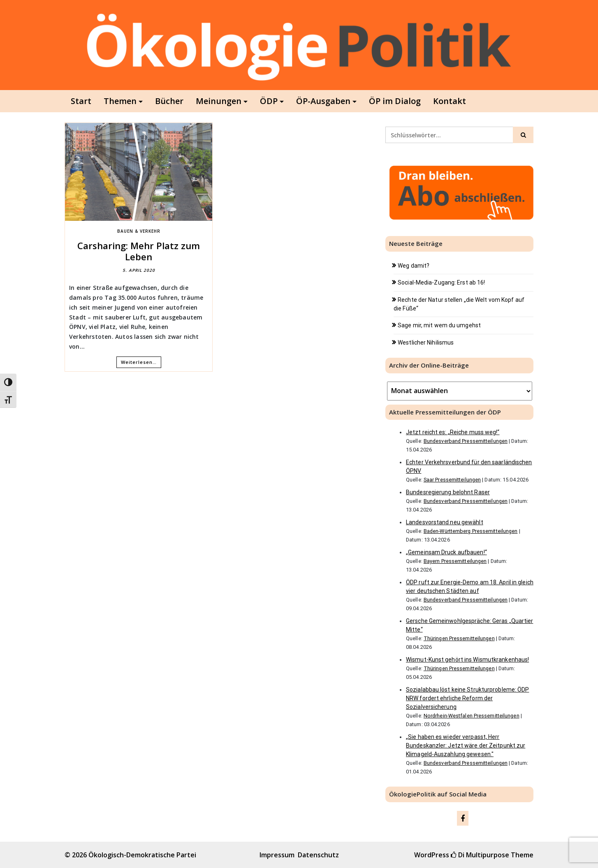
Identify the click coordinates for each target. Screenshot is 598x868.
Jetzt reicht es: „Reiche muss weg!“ (453, 432)
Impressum (277, 855)
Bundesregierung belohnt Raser (448, 492)
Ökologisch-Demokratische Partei (142, 855)
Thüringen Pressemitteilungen (459, 638)
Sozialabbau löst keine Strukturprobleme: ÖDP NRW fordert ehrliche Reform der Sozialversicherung (467, 698)
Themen (120, 101)
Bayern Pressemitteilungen (455, 561)
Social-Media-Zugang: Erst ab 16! (441, 282)
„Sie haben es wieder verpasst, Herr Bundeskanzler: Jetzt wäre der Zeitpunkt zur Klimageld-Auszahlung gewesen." (466, 745)
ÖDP (269, 101)
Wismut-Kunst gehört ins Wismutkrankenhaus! (467, 660)
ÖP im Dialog (395, 101)
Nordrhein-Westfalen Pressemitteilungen (472, 716)
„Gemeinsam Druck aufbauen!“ (446, 552)
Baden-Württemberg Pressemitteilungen (471, 531)
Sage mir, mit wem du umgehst (439, 325)
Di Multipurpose (480, 855)
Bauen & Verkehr (139, 231)
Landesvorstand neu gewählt (445, 522)
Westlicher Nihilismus (426, 343)
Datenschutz (318, 855)
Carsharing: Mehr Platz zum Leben (139, 251)
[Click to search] (523, 135)
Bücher (169, 101)
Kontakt (450, 101)
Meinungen (219, 101)
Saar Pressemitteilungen (452, 480)
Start (81, 101)
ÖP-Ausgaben (323, 101)
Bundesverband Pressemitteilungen (466, 441)
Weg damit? (414, 266)
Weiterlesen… (139, 362)
